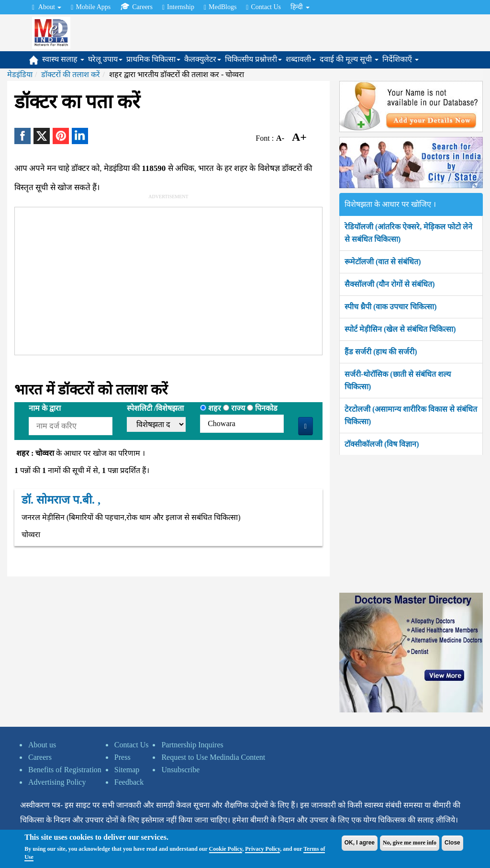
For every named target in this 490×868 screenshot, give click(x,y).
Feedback (129, 782)
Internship (178, 7)
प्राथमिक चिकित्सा (153, 59)
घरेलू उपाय (105, 59)
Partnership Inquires (192, 745)
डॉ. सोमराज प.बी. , (61, 500)
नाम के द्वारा (45, 408)
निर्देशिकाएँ (401, 59)
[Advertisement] (160, 279)
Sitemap (127, 770)
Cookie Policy (226, 849)
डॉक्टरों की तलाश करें (71, 74)
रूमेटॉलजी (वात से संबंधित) (383, 262)
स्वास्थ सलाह (63, 59)
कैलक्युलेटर (203, 59)
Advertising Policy (57, 782)
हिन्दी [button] (300, 7)
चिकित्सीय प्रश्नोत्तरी (253, 59)
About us (42, 745)
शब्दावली (301, 59)
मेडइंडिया (20, 74)
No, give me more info (410, 843)
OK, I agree (360, 843)
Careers (136, 7)
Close (452, 843)
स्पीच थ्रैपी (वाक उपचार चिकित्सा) (391, 307)
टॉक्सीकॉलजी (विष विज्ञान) (382, 444)
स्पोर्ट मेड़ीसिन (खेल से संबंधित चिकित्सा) (400, 329)
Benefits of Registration (65, 770)
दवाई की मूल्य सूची (349, 59)
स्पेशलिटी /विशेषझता (155, 408)
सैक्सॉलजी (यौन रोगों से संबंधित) (390, 284)
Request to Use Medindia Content (213, 757)
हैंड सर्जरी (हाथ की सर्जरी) (381, 352)
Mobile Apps (91, 7)
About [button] (47, 7)
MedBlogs (220, 7)
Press (122, 757)
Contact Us (263, 7)
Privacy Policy (262, 849)
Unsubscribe (180, 770)
